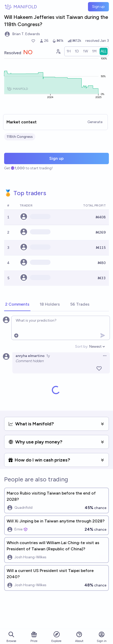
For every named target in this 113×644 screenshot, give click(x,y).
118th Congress (20, 137)
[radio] (69, 51)
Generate (95, 122)
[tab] (17, 305)
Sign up (98, 7)
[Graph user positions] (58, 51)
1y (48, 356)
